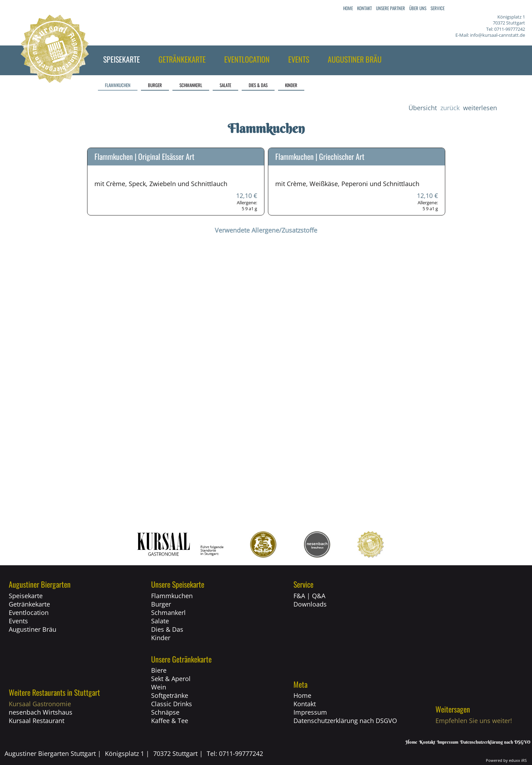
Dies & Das (167, 629)
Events (18, 621)
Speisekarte (26, 596)
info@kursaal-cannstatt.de (498, 35)
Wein (159, 687)
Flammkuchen (172, 596)
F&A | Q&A (309, 596)
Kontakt (305, 704)
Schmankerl (168, 612)
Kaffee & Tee (170, 721)
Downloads (310, 604)
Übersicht (423, 108)
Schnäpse (165, 712)
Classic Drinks (172, 704)
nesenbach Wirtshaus (41, 712)
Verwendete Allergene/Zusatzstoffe (266, 230)
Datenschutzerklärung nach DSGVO (345, 721)
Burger (161, 604)
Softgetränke (170, 695)
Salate (160, 621)
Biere (159, 670)
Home (302, 695)
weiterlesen (480, 108)
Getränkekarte (29, 604)
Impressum (310, 712)
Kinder (161, 638)
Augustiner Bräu (33, 629)
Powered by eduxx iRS (506, 760)
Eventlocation (29, 612)
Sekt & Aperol (171, 679)
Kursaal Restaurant (37, 721)
